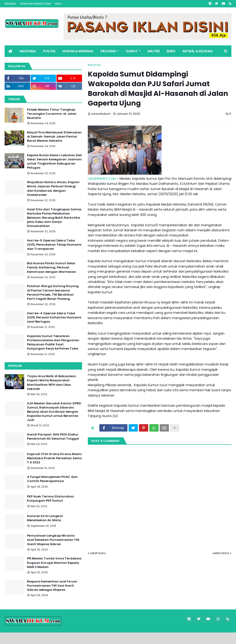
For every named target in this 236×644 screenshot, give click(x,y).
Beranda (94, 65)
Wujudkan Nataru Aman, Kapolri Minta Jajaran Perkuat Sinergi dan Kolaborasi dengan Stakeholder (53, 189)
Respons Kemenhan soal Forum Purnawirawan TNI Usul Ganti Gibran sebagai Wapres (52, 586)
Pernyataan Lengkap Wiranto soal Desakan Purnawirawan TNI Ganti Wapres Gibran (53, 540)
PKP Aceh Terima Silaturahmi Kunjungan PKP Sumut (50, 499)
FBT (61, 638)
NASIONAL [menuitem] (28, 51)
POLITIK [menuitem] (49, 51)
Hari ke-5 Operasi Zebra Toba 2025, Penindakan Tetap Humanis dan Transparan (54, 245)
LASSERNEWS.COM (102, 179)
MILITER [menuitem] (154, 51)
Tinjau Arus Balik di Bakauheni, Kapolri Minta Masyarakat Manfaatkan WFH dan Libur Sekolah (52, 383)
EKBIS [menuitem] (171, 51)
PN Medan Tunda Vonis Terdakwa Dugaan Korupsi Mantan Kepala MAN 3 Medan (54, 563)
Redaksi (10, 4)
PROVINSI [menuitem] (108, 51)
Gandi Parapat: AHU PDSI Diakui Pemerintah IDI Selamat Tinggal (53, 437)
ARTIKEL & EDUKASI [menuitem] (198, 51)
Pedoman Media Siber (35, 4)
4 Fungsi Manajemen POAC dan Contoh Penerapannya (52, 479)
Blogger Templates (37, 638)
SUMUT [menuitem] (132, 51)
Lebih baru (98, 553)
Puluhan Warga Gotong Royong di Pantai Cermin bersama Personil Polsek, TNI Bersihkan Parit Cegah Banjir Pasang (53, 293)
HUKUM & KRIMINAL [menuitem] (78, 51)
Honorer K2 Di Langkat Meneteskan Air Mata (45, 518)
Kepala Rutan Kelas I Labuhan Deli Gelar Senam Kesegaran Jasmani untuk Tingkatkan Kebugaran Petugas (54, 162)
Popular (15, 366)
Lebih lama (221, 553)
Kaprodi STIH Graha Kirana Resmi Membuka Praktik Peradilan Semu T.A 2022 (54, 458)
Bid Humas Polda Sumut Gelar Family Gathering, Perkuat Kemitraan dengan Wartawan (52, 268)
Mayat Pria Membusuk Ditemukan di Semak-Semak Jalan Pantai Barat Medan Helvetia (54, 137)
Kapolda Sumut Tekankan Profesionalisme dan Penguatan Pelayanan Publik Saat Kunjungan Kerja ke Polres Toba (53, 343)
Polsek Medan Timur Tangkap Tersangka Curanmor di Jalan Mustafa (52, 114)
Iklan (58, 4)
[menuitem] (10, 51)
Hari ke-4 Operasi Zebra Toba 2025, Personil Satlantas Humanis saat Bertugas (54, 318)
